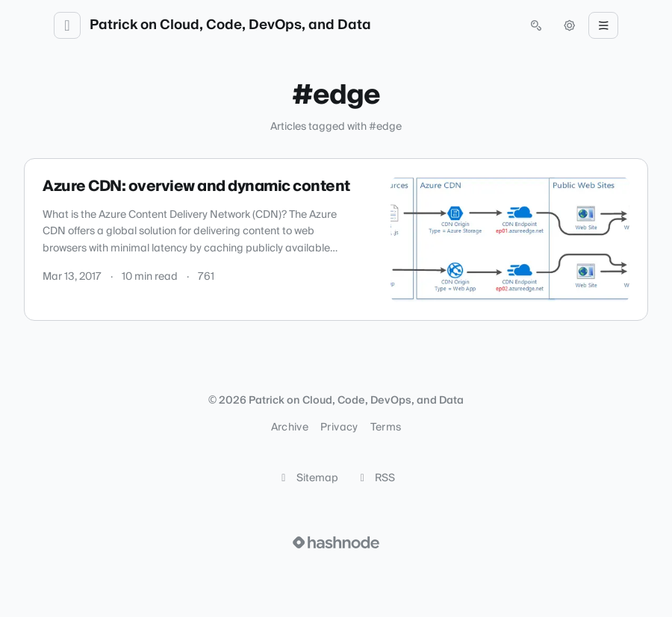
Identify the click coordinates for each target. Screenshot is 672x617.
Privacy (339, 427)
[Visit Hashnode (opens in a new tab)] (336, 542)
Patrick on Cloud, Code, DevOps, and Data (230, 25)
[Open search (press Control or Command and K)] (536, 25)
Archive (290, 427)
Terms (386, 427)
